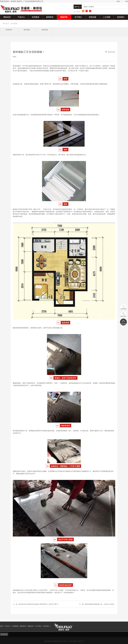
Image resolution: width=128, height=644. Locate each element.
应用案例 (36, 17)
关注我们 (47, 626)
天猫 (125, 1)
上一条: (36, 604)
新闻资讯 (50, 17)
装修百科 (64, 17)
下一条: (97, 604)
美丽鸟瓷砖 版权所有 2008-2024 (56, 641)
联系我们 (121, 17)
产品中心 (21, 17)
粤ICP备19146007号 (77, 641)
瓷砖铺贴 (14, 24)
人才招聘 (107, 17)
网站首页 (7, 17)
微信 (117, 1)
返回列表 (110, 52)
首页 (2, 626)
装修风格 (45, 30)
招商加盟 (92, 17)
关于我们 (78, 17)
